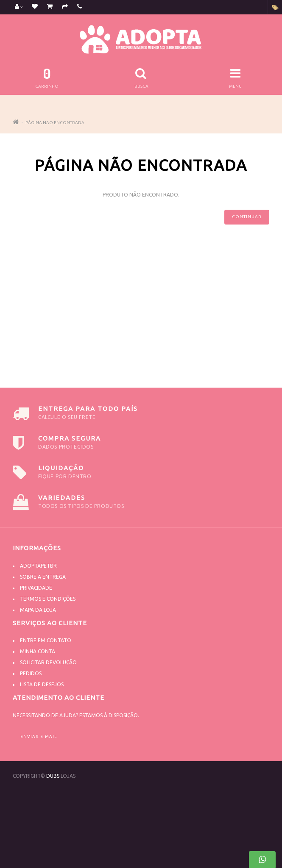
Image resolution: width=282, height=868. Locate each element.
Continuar (247, 217)
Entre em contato (46, 640)
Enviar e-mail (39, 736)
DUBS (53, 776)
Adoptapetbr (38, 566)
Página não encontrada (55, 123)
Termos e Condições (48, 599)
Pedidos (31, 673)
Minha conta (38, 651)
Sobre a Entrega (43, 577)
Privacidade (36, 588)
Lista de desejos (42, 684)
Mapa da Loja (38, 610)
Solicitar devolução (48, 662)
